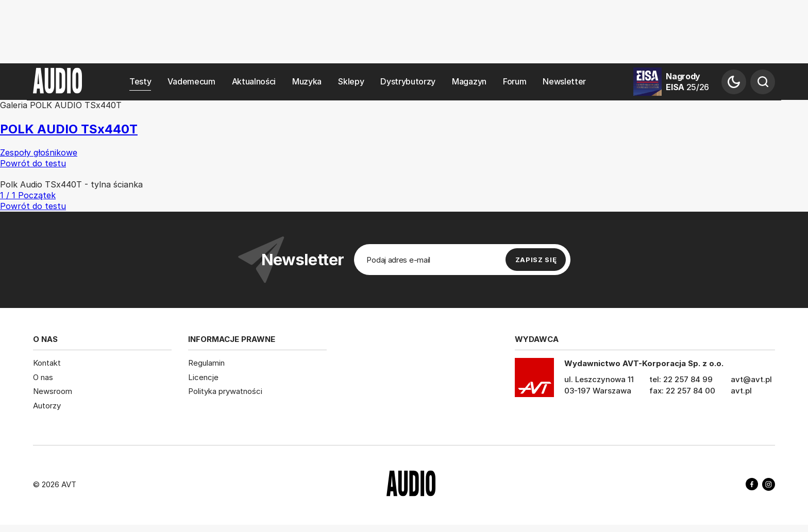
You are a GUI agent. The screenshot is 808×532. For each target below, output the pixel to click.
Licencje (203, 377)
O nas (43, 377)
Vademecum (191, 82)
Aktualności (254, 82)
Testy (140, 82)
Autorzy (47, 405)
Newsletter (564, 82)
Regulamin (206, 363)
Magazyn (469, 82)
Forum (515, 82)
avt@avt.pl (751, 379)
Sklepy (351, 82)
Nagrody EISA (687, 82)
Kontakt (47, 363)
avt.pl (741, 391)
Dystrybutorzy (408, 82)
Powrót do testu (33, 206)
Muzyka (307, 82)
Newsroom (53, 391)
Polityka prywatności (225, 391)
